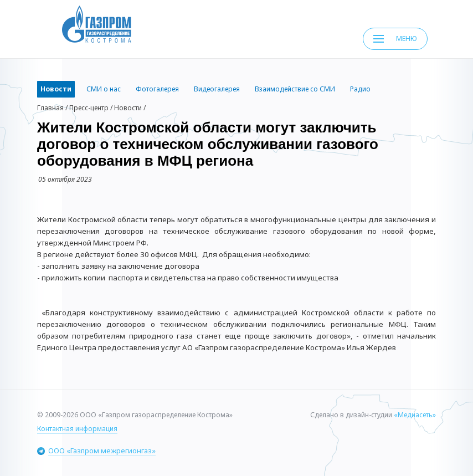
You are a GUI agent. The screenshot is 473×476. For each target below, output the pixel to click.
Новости (128, 108)
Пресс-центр (89, 108)
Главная (50, 108)
